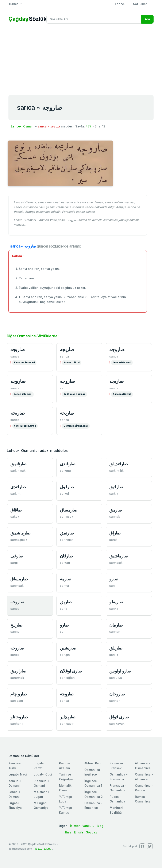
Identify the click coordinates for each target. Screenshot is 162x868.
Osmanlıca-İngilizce (93, 772)
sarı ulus (116, 678)
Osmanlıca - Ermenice (93, 805)
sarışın (65, 655)
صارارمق (18, 671)
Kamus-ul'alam (65, 766)
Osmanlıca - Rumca (144, 788)
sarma (64, 586)
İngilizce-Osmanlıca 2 (94, 794)
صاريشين (68, 648)
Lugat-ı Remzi (39, 766)
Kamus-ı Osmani (15, 783)
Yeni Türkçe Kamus (25, 426)
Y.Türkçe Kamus (65, 810)
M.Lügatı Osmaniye (41, 805)
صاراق (115, 533)
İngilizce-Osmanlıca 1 (93, 783)
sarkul (64, 494)
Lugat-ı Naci (18, 774)
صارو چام (18, 694)
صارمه (66, 579)
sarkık (114, 494)
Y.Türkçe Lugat (65, 799)
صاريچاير (68, 717)
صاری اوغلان (71, 671)
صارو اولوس (120, 671)
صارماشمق (20, 533)
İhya (68, 832)
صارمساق (69, 510)
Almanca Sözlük (122, 394)
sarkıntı (65, 471)
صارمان (116, 625)
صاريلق (116, 648)
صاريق (66, 602)
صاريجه (18, 350)
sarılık (114, 655)
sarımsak (67, 516)
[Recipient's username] (94, 19)
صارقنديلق (119, 464)
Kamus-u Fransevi (24, 362)
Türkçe (13, 4)
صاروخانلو (19, 717)
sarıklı (114, 609)
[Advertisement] (81, 59)
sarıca (15, 356)
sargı (14, 563)
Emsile (79, 832)
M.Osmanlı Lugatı (41, 794)
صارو (114, 579)
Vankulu (88, 826)
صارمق (116, 510)
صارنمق (67, 533)
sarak (113, 540)
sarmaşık (116, 563)
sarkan (65, 563)
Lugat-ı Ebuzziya (15, 805)
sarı (112, 586)
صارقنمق (18, 464)
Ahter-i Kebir (93, 763)
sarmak (115, 516)
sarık (63, 609)
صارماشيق (119, 556)
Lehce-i (121, 4)
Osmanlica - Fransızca (119, 777)
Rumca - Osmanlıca (143, 799)
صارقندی (68, 464)
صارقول (67, 487)
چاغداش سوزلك (43, 849)
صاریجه (67, 350)
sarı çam (17, 701)
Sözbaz (92, 832)
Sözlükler (140, 4)
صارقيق (116, 487)
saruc (64, 388)
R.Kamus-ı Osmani (41, 783)
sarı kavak (117, 724)
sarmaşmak (19, 540)
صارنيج (16, 625)
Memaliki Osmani (66, 788)
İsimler (75, 826)
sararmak (17, 678)
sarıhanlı (17, 724)
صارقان (66, 556)
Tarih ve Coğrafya (66, 777)
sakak (15, 516)
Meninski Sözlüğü (116, 810)
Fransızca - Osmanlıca (118, 788)
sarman (115, 632)
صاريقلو (116, 602)
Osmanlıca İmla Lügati (76, 426)
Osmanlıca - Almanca (144, 777)
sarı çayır (67, 724)
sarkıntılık (116, 471)
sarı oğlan (67, 678)
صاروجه (117, 350)
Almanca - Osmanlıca (143, 766)
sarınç (15, 632)
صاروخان (117, 694)
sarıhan (115, 701)
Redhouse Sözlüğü (74, 394)
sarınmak (67, 540)
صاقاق (16, 510)
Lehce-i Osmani (23, 126)
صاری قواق (119, 717)
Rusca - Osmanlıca (117, 799)
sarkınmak (18, 471)
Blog (100, 826)
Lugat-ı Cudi (43, 774)
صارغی (17, 556)
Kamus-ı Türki (72, 362)
